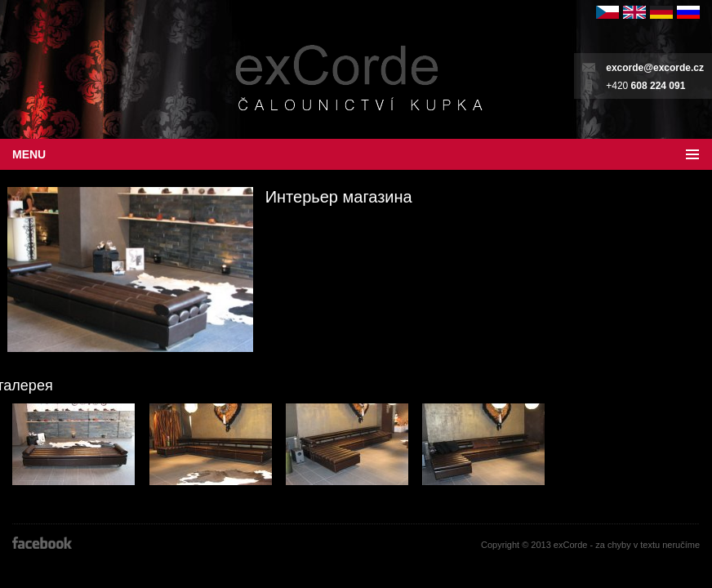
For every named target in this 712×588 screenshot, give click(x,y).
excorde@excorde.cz (655, 68)
